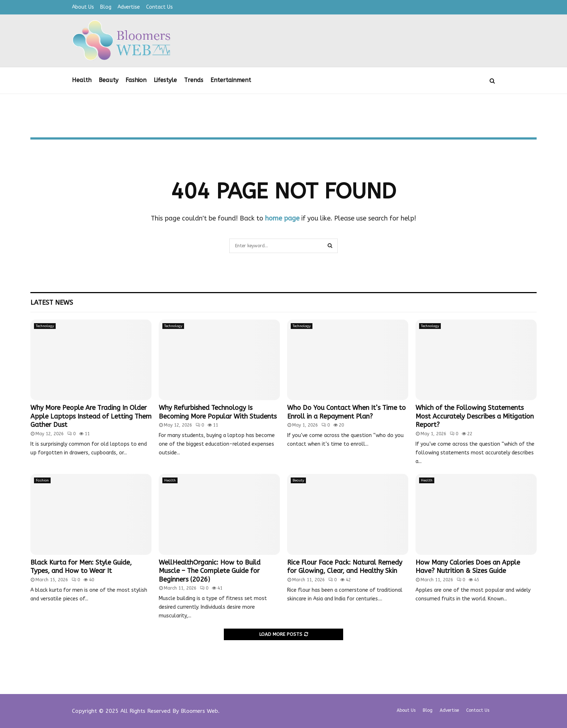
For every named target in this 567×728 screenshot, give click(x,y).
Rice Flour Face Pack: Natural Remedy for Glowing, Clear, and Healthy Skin (345, 567)
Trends (194, 80)
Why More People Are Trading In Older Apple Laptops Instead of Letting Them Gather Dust (91, 416)
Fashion (136, 80)
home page (282, 218)
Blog (106, 7)
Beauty (108, 80)
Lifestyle (165, 80)
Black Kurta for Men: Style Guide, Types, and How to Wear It (81, 567)
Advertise (129, 7)
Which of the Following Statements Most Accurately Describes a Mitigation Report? (475, 416)
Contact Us (159, 7)
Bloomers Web (199, 711)
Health (82, 80)
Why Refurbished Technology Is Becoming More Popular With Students (218, 412)
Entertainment (231, 80)
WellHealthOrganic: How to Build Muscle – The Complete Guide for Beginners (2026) (210, 571)
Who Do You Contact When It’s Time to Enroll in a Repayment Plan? (346, 412)
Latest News (52, 303)
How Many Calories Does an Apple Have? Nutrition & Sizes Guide (468, 567)
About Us (83, 7)
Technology (45, 326)
